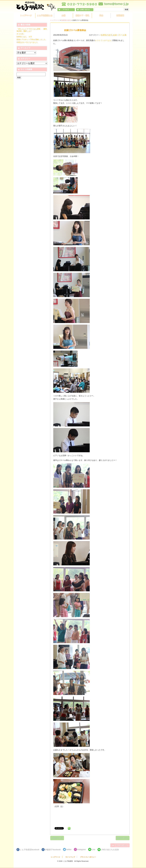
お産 (63, 15)
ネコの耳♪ (20, 34)
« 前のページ (57, 838)
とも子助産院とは (45, 15)
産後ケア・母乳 (82, 15)
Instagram (81, 849)
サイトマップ (70, 857)
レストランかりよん (103, 40)
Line (93, 849)
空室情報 (120, 15)
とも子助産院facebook (30, 850)
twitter (69, 849)
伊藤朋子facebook (53, 850)
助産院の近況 (66, 20)
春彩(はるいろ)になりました (27, 42)
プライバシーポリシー (88, 857)
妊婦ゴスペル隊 (120, 35)
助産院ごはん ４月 (24, 37)
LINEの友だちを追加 (110, 850)
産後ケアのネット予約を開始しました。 (32, 39)
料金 (101, 15)
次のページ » (123, 838)
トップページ (26, 15)
